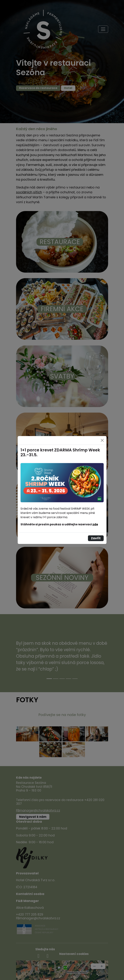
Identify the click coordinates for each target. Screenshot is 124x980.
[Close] (102, 440)
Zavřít (96, 538)
